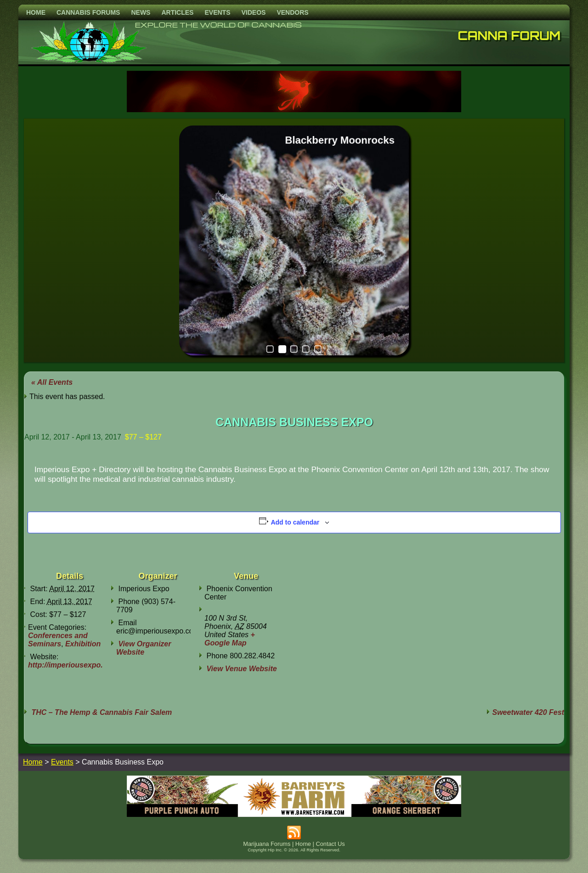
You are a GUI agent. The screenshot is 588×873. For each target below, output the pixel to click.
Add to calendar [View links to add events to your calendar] (295, 522)
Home (36, 12)
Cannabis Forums (88, 12)
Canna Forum (509, 35)
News (141, 12)
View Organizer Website (144, 648)
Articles (177, 12)
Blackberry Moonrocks (340, 140)
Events (217, 12)
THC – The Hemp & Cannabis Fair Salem (101, 712)
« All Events (52, 382)
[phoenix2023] (294, 110)
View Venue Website (241, 669)
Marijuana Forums (267, 844)
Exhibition (83, 644)
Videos (253, 12)
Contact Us (330, 844)
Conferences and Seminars (58, 640)
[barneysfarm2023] (294, 814)
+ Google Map (230, 639)
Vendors (292, 12)
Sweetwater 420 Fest (528, 712)
